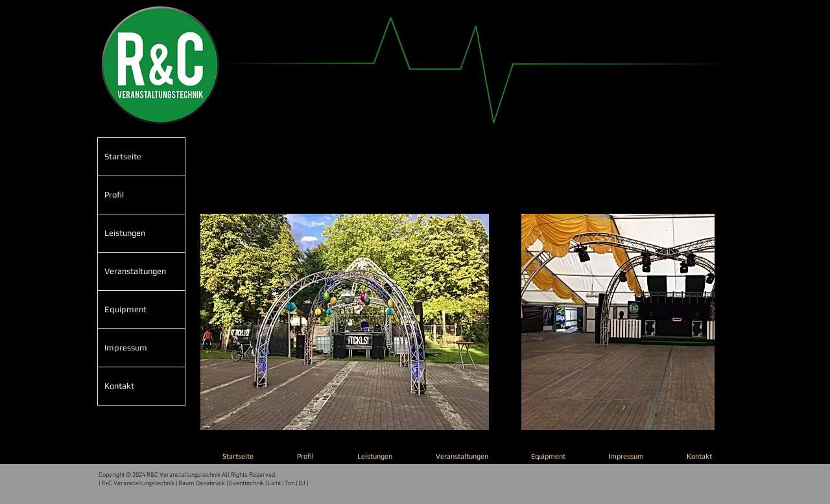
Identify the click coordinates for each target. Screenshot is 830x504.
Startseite (123, 156)
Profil (114, 195)
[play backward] (217, 322)
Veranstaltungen (135, 271)
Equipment (125, 309)
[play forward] (698, 322)
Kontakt (119, 386)
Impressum (126, 348)
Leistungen (125, 233)
